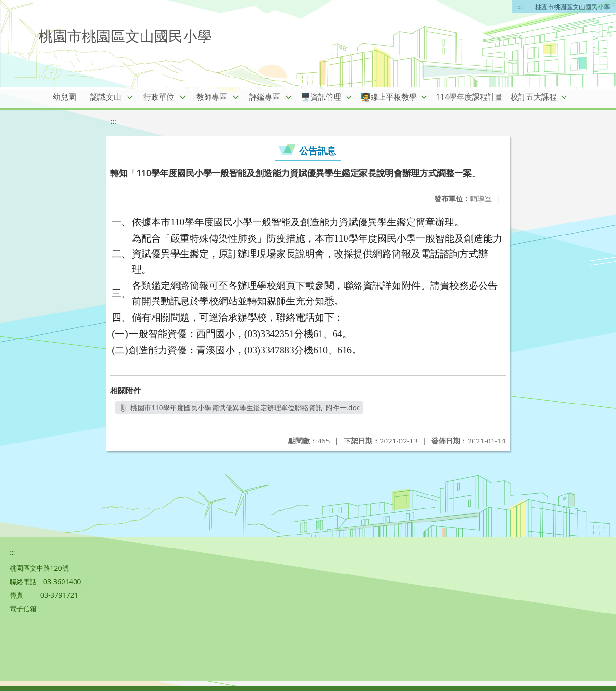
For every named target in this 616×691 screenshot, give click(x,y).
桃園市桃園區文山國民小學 (573, 7)
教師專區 (212, 97)
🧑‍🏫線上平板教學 (389, 97)
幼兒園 (64, 97)
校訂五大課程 (534, 97)
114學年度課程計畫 (469, 97)
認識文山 (106, 97)
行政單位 (159, 97)
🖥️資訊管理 (321, 97)
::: (520, 7)
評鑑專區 (265, 97)
